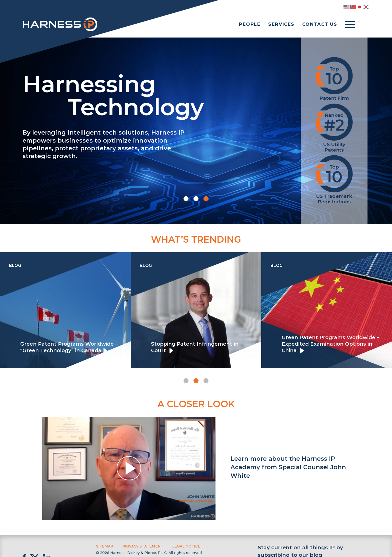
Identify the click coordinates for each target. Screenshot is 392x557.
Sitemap (105, 546)
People (250, 24)
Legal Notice (186, 546)
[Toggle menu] (350, 25)
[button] (186, 199)
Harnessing (152, 94)
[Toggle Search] (364, 25)
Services (281, 24)
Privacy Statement (143, 546)
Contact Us (320, 24)
